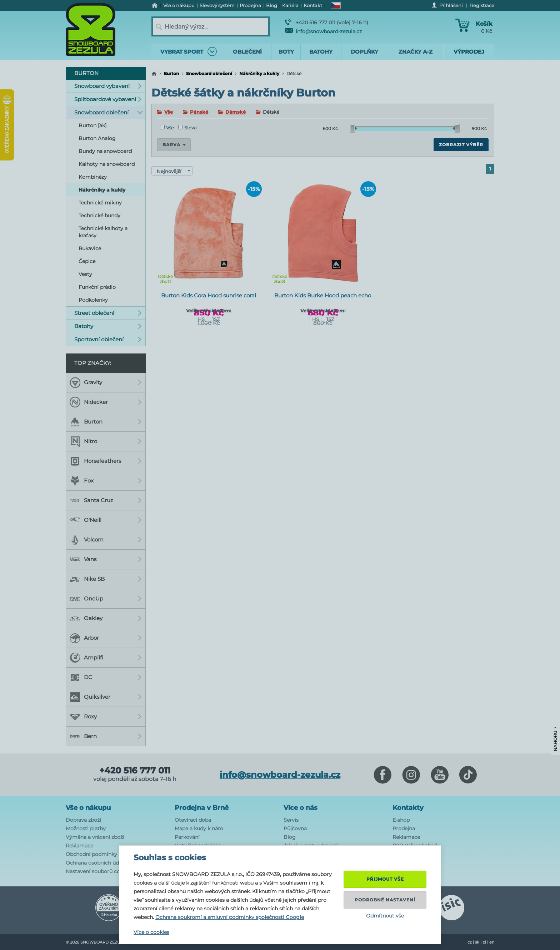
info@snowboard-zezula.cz (323, 31)
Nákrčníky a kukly (259, 73)
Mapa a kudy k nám (199, 828)
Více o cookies (151, 932)
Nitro (106, 441)
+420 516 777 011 (135, 771)
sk (477, 942)
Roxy (106, 717)
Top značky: (93, 363)
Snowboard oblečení (209, 73)
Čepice (87, 261)
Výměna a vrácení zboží (95, 837)
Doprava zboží (83, 820)
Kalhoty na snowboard (107, 164)
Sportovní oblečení (108, 339)
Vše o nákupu (88, 808)
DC (106, 677)
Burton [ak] (92, 125)
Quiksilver (106, 697)
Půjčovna (295, 828)
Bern (106, 736)
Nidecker (106, 402)
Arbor (106, 638)
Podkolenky (93, 300)
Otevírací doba (193, 820)
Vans (106, 559)
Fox (106, 481)
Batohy (108, 326)
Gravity (106, 382)
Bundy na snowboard (105, 151)
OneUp (106, 599)
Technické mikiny (100, 203)
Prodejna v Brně (202, 808)
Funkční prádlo (97, 287)
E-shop (401, 820)
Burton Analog (97, 138)
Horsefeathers (106, 461)
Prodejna (404, 828)
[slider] (354, 128)
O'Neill (106, 520)
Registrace (482, 5)
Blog (290, 837)
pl (484, 942)
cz (470, 942)
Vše (169, 112)
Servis (291, 820)
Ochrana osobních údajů (96, 863)
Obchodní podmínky (91, 854)
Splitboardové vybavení (108, 99)
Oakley (106, 618)
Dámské (236, 112)
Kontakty (408, 808)
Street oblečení (108, 313)
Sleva (187, 128)
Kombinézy (93, 177)
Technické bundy (99, 216)
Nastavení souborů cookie (98, 871)
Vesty (85, 274)
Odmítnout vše (385, 916)
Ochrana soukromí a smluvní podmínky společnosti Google (230, 917)
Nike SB (106, 579)
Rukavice (90, 248)
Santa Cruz (106, 500)
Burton (171, 73)
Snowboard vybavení (108, 86)
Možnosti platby (86, 828)
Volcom (106, 540)
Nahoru (555, 739)
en (492, 942)
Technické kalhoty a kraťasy (103, 232)
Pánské (199, 112)
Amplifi (106, 658)
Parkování (187, 837)
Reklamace (79, 846)
